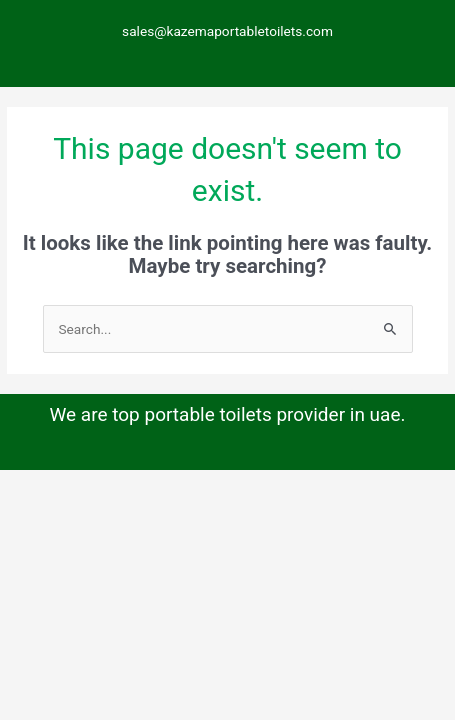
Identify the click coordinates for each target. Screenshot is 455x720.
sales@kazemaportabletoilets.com (227, 31)
